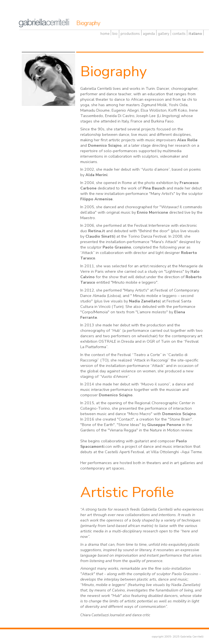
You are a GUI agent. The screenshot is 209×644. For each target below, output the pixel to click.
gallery (164, 34)
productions (130, 34)
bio (115, 34)
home (105, 34)
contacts (179, 34)
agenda (149, 34)
